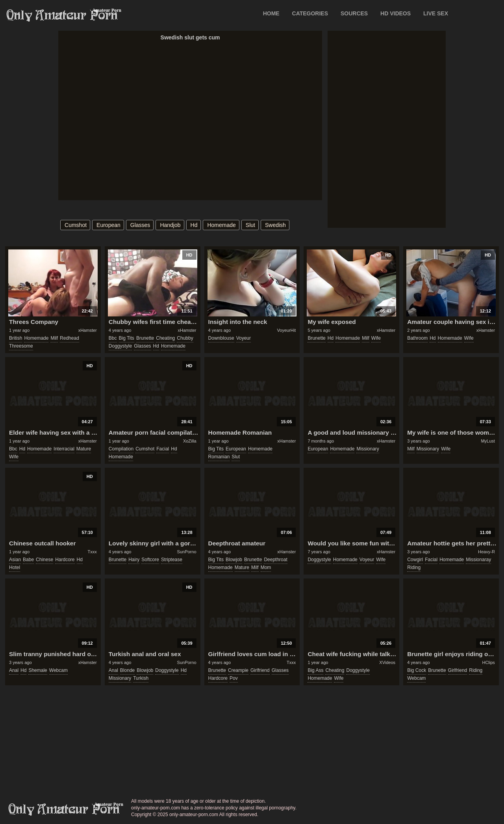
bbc (113, 338)
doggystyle (120, 346)
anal (14, 670)
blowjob (234, 560)
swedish (275, 225)
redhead (69, 338)
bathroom (417, 338)
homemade (221, 225)
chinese (44, 560)
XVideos (387, 662)
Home (271, 13)
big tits (127, 338)
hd (194, 225)
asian (15, 560)
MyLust (488, 441)
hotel (15, 567)
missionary (368, 449)
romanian (219, 457)
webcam (58, 670)
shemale (38, 670)
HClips (488, 662)
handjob (170, 225)
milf (54, 338)
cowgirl (415, 560)
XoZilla (190, 441)
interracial (64, 449)
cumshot (76, 225)
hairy (134, 560)
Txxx (92, 552)
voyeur (244, 338)
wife (376, 338)
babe (28, 560)
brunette (145, 338)
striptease (172, 560)
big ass (315, 670)
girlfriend (260, 670)
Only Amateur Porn (62, 15)
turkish (141, 678)
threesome (21, 346)
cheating (165, 338)
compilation (121, 449)
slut (250, 225)
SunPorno (187, 552)
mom (266, 567)
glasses (140, 225)
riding (414, 567)
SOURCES (354, 13)
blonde (127, 670)
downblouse (221, 338)
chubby (185, 338)
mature (84, 449)
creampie (238, 670)
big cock (417, 670)
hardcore (65, 560)
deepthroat (275, 560)
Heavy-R (486, 552)
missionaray (478, 560)
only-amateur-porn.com (64, 809)
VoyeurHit (287, 330)
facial (163, 449)
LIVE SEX (436, 13)
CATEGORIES (310, 13)
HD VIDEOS (396, 13)
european (108, 225)
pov (234, 678)
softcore (150, 560)
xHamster (88, 330)
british (16, 338)
